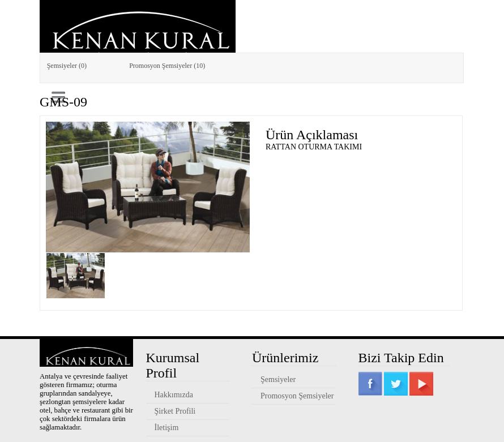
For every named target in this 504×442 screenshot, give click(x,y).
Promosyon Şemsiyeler (297, 396)
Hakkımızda (174, 395)
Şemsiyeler (278, 379)
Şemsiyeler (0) (67, 66)
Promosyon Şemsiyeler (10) (167, 66)
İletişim (167, 428)
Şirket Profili (175, 411)
